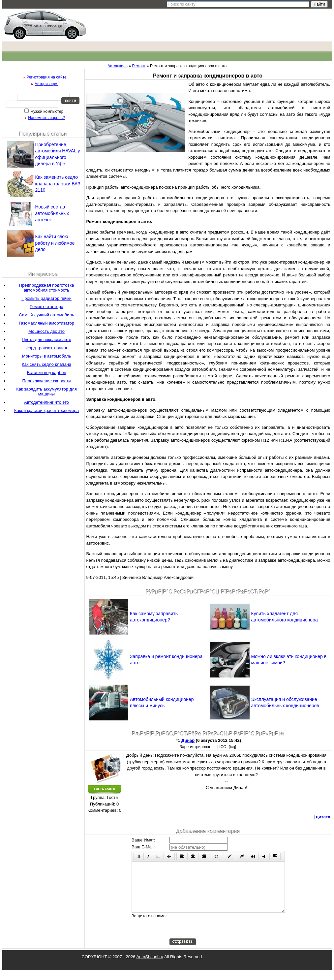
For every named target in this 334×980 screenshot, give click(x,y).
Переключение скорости (47, 381)
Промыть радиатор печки (46, 298)
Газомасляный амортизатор (46, 323)
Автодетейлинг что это (46, 402)
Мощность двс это (46, 331)
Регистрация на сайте (46, 77)
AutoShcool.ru (150, 967)
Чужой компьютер (47, 111)
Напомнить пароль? (46, 118)
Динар (188, 740)
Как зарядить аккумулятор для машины (46, 392)
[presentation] (220, 935)
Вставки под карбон (46, 373)
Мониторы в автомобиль (47, 356)
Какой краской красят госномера (46, 411)
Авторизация (46, 84)
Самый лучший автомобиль (46, 315)
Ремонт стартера (46, 307)
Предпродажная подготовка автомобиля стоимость (46, 288)
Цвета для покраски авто (46, 340)
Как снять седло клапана (46, 364)
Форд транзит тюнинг (46, 348)
